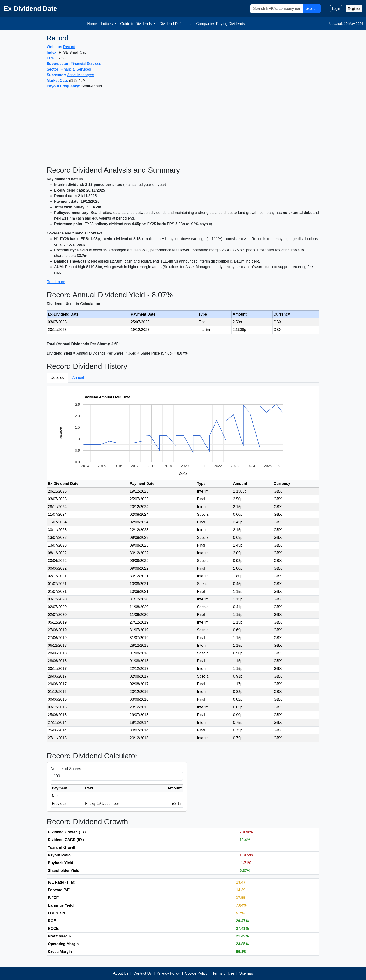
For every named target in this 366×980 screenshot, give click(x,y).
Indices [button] (107, 24)
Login (336, 9)
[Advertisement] (183, 127)
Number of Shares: (66, 769)
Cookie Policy (196, 973)
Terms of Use (223, 973)
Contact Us (143, 973)
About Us (121, 973)
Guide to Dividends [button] (137, 24)
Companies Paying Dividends (220, 24)
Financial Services (86, 64)
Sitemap (246, 973)
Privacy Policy (168, 973)
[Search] (277, 9)
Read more (56, 282)
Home (92, 24)
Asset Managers (81, 75)
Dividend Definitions (176, 24)
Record (69, 47)
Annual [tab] (78, 378)
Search (312, 9)
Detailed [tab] (58, 378)
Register (354, 9)
